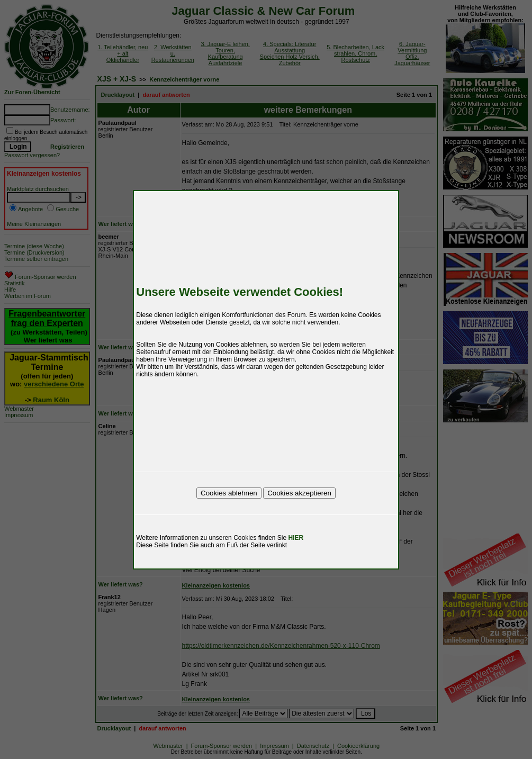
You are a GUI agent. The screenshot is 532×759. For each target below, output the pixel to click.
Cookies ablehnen (229, 493)
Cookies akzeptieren (299, 493)
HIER (296, 538)
